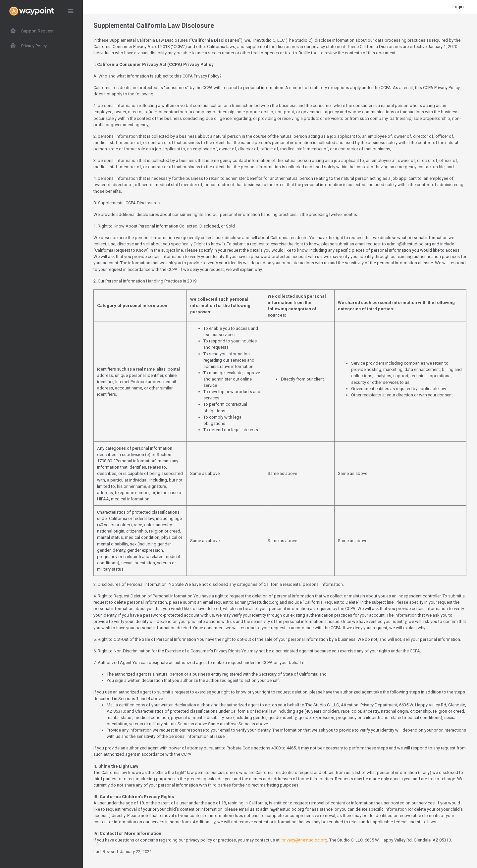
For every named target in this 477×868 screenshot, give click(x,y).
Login (458, 7)
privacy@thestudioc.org (304, 840)
